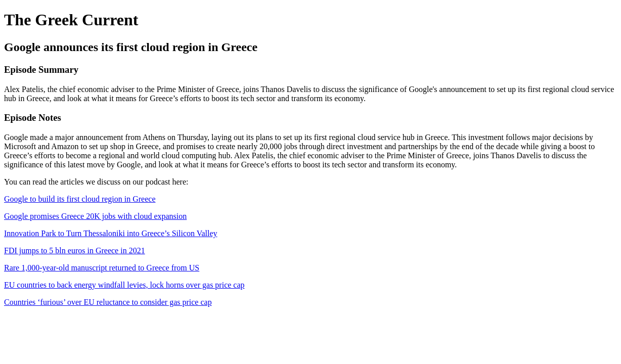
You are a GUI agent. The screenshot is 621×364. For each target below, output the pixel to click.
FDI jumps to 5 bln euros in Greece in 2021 (75, 251)
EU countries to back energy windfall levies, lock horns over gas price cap (124, 285)
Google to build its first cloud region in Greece (80, 199)
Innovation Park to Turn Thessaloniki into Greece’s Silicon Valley (111, 233)
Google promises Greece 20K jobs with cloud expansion (95, 216)
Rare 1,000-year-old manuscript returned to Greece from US (102, 268)
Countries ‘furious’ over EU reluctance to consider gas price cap (108, 302)
